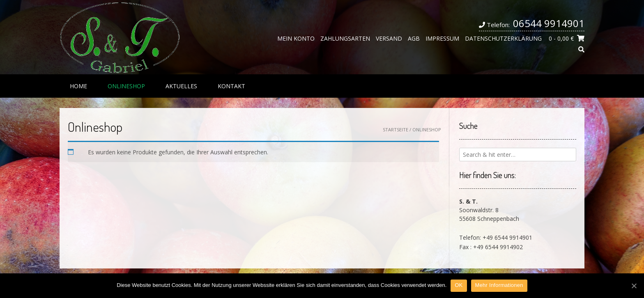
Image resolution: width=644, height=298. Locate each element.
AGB (414, 38)
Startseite (396, 130)
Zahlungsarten (345, 38)
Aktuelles (181, 86)
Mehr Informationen (499, 285)
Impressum (442, 38)
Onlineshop (126, 86)
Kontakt (231, 86)
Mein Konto (296, 38)
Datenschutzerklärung (503, 38)
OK (459, 285)
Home (78, 86)
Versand (389, 38)
